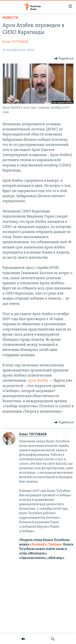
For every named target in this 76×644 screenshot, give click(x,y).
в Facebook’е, (39, 545)
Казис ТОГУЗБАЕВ (15, 42)
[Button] (64, 59)
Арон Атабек (38, 381)
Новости (10, 18)
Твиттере (55, 545)
